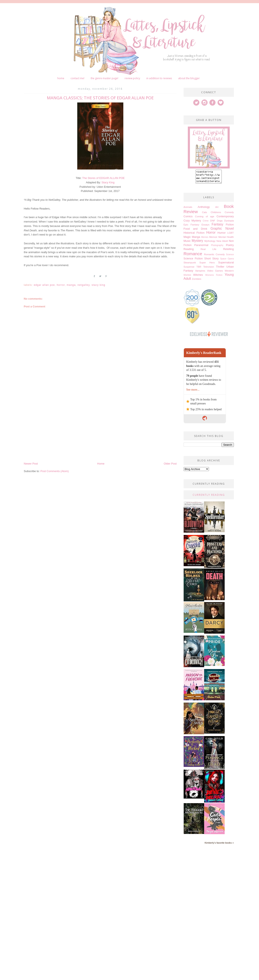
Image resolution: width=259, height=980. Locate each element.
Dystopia (229, 223)
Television (209, 269)
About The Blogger (189, 78)
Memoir (213, 239)
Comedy (229, 215)
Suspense (189, 269)
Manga (71, 285)
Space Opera (227, 261)
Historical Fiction (194, 235)
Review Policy (132, 78)
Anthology (204, 209)
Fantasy (217, 227)
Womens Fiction (214, 278)
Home (61, 78)
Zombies (197, 281)
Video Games (215, 273)
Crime (206, 223)
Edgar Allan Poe (44, 285)
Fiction (230, 227)
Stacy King (108, 182)
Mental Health (226, 239)
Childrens (216, 215)
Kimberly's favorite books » (219, 845)
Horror (61, 285)
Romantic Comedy (214, 257)
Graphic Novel (222, 231)
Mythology (210, 243)
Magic (187, 239)
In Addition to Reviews (159, 78)
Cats (205, 215)
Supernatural (226, 265)
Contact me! (77, 78)
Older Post (170, 464)
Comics (188, 219)
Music (187, 243)
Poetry (230, 248)
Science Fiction (193, 261)
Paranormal (201, 248)
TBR (199, 269)
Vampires (200, 273)
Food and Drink (195, 231)
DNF (213, 223)
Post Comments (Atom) (55, 471)
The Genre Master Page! (104, 78)
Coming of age (205, 219)
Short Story (212, 261)
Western (229, 273)
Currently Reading (209, 497)
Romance (193, 256)
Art (217, 209)
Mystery (198, 243)
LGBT (231, 235)
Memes (205, 240)
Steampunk (190, 265)
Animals (188, 209)
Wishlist (187, 278)
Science (230, 257)
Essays (205, 227)
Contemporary (225, 219)
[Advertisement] (100, 430)
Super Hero (207, 265)
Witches (198, 277)
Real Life (208, 252)
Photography (217, 248)
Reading (189, 252)
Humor (222, 235)
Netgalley (84, 285)
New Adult (222, 243)
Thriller (220, 269)
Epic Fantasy (191, 227)
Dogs (220, 223)
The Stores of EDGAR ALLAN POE (104, 178)
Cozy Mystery (192, 223)
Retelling (229, 252)
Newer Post (31, 464)
